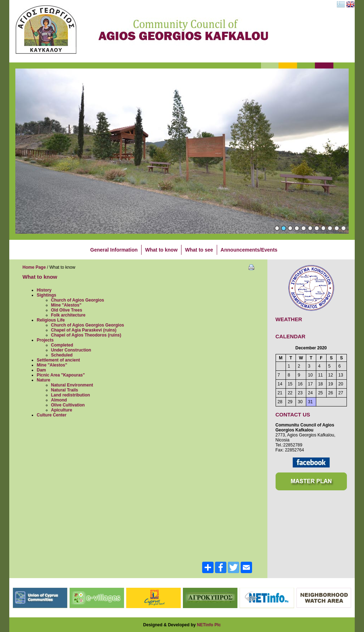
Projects (45, 340)
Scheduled (62, 355)
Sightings (47, 295)
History (44, 290)
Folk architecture (68, 315)
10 (337, 228)
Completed (62, 345)
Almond (59, 400)
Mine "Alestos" (66, 305)
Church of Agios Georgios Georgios (88, 325)
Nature (43, 380)
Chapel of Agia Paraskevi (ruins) (84, 330)
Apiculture (61, 410)
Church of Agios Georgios (78, 300)
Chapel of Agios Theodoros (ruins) (86, 335)
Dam (41, 370)
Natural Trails (65, 390)
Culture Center (52, 415)
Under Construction (71, 350)
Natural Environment (72, 385)
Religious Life (51, 320)
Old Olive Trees (66, 310)
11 (344, 228)
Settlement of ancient (58, 360)
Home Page (34, 267)
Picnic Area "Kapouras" (61, 375)
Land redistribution (70, 395)
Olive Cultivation (68, 405)
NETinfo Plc (209, 625)
